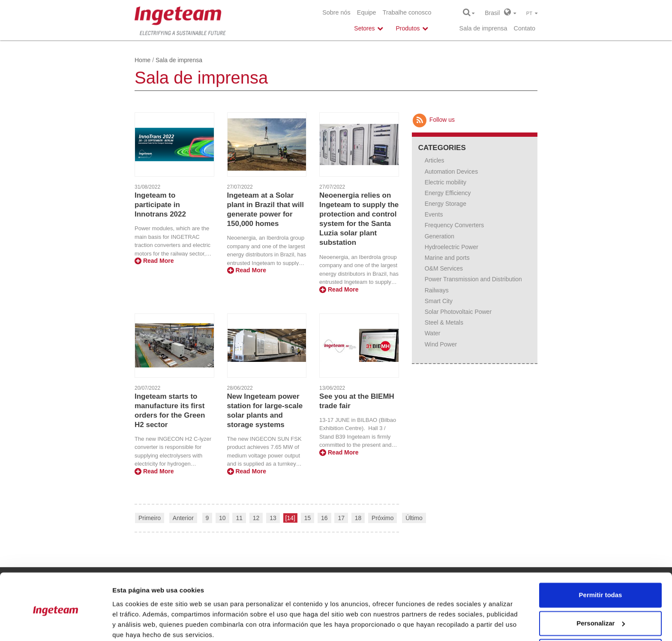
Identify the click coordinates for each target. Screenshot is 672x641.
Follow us (433, 120)
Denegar (600, 617)
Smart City (439, 301)
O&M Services (444, 268)
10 (222, 518)
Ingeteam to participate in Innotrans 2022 (160, 205)
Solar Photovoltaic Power (458, 312)
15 (308, 518)
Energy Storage (445, 204)
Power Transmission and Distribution (473, 279)
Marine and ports (447, 258)
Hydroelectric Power (451, 247)
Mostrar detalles (137, 624)
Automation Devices (451, 172)
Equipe (367, 12)
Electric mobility (445, 182)
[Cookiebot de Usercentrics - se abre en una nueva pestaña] (55, 624)
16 (324, 518)
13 (273, 518)
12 (256, 518)
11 (239, 518)
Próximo (382, 518)
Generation (439, 236)
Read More (154, 261)
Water (433, 333)
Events (434, 214)
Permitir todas (601, 561)
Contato (525, 28)
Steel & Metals (444, 322)
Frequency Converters (454, 225)
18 (358, 518)
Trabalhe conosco (407, 12)
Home (142, 60)
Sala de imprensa (483, 28)
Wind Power (441, 344)
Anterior (183, 518)
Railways (437, 290)
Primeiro (150, 518)
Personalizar (601, 589)
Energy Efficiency (448, 193)
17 (341, 518)
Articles (435, 160)
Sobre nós (336, 12)
